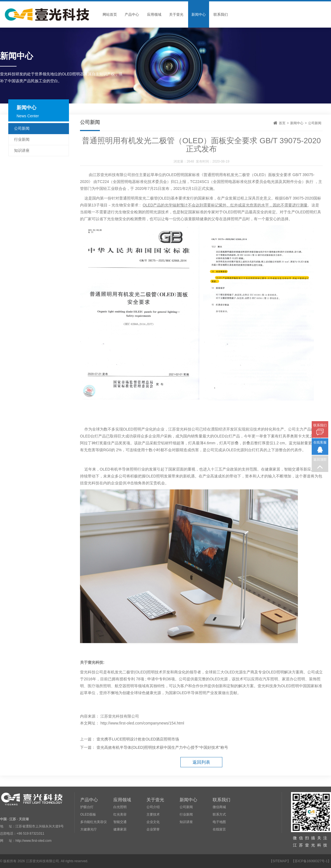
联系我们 (221, 14)
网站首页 (110, 14)
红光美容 (120, 814)
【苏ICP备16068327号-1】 (311, 861)
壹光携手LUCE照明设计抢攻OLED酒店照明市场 (138, 739)
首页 (282, 123)
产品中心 (132, 14)
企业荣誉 (153, 829)
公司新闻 (315, 123)
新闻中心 (199, 14)
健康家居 (120, 829)
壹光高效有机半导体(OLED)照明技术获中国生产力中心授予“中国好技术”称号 (162, 747)
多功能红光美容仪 (94, 822)
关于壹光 (176, 14)
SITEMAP (280, 861)
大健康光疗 (89, 829)
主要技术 (153, 814)
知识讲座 (22, 150)
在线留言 (219, 829)
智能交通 (120, 822)
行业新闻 (22, 139)
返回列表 (201, 762)
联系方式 (219, 814)
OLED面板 (88, 814)
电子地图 (219, 822)
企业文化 (153, 822)
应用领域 (154, 14)
